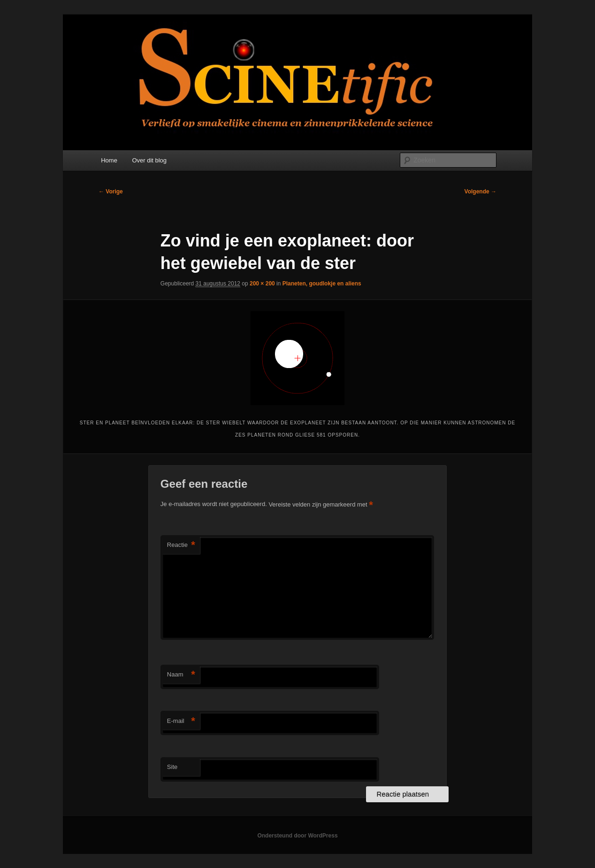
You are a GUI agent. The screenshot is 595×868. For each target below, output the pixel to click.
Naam (181, 675)
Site (172, 767)
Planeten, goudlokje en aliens (322, 284)
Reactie (181, 545)
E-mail (181, 721)
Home (109, 160)
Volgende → (481, 192)
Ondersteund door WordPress (297, 836)
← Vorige (111, 192)
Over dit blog (149, 160)
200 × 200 (262, 284)
